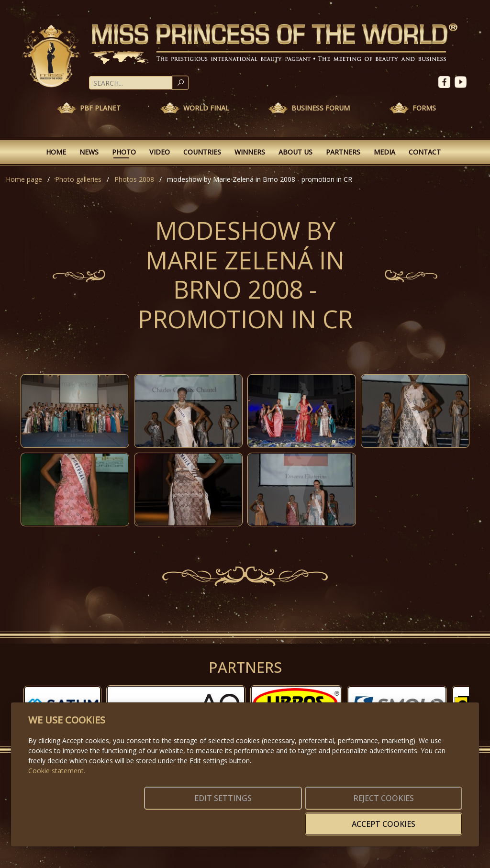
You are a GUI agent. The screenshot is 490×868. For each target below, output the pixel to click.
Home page (24, 179)
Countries (202, 152)
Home (56, 152)
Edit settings (225, 818)
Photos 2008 (134, 179)
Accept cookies (416, 818)
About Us (295, 152)
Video (160, 152)
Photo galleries (78, 179)
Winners (250, 152)
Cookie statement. (57, 785)
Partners (343, 152)
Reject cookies (320, 818)
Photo (124, 152)
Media (384, 152)
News (89, 152)
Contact (425, 152)
